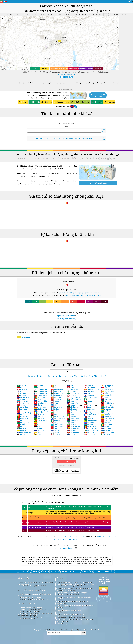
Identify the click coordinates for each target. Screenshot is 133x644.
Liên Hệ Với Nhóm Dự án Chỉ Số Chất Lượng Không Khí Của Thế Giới (35, 583)
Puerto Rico (90, 415)
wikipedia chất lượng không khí (73, 536)
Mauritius (73, 421)
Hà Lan (55, 401)
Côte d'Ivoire (40, 413)
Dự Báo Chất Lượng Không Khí (30, 611)
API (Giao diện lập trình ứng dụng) (31, 617)
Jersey (54, 423)
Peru (87, 407)
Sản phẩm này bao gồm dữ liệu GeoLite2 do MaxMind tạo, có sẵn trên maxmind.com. (75, 589)
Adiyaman (24, 337)
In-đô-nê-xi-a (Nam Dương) (57, 412)
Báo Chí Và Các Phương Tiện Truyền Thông (33, 586)
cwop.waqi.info (61, 603)
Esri (7, 69)
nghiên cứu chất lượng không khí (32, 590)
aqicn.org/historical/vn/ (66, 316)
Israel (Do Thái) (58, 419)
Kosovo (55, 430)
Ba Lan (21, 421)
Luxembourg (74, 397)
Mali (71, 415)
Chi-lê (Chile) (40, 407)
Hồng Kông (56, 399)
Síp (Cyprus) (107, 386)
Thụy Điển (106, 395)
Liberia (72, 395)
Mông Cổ (72, 430)
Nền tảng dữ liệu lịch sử (27, 619)
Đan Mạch (23, 389)
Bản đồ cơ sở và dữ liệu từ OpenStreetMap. (72, 617)
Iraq (54, 415)
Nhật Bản (89, 395)
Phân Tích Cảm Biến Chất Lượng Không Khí (34, 599)
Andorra (22, 409)
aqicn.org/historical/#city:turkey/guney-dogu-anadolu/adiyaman (79, 293)
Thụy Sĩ (105, 397)
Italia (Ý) (55, 421)
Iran (54, 413)
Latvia (71, 387)
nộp (83, 633)
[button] (2, 18)
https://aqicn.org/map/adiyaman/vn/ (67, 74)
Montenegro (74, 432)
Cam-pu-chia (40, 401)
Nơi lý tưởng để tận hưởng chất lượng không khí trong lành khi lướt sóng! (75, 620)
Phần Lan (89, 409)
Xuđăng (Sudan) (105, 435)
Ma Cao (72, 401)
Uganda (105, 415)
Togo (104, 401)
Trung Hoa (106, 405)
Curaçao (39, 417)
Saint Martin (90, 428)
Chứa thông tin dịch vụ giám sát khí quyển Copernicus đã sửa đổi (75, 607)
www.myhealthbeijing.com (65, 548)
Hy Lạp (55, 409)
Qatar (88, 417)
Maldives (72, 413)
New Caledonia (92, 389)
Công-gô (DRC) (41, 411)
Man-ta (72, 417)
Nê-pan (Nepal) (92, 387)
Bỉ (20, 415)
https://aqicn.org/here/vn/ (66, 89)
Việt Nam (106, 421)
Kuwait (55, 432)
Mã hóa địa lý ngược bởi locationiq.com (71, 614)
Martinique (73, 419)
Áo (20, 411)
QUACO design (63, 624)
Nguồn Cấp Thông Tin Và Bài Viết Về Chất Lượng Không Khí (34, 595)
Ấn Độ (21, 391)
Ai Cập (21, 399)
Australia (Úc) (24, 413)
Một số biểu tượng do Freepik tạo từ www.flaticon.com (69, 611)
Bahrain (22, 424)
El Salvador (40, 428)
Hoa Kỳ (55, 403)
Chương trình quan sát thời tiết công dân (71, 601)
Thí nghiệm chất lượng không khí (31, 598)
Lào (70, 386)
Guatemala (56, 395)
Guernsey (56, 397)
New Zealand (91, 391)
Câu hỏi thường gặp (26, 604)
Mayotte (72, 423)
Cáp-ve (38, 405)
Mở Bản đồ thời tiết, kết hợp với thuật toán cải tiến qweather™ (74, 598)
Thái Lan (106, 399)
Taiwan (105, 387)
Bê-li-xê (22, 428)
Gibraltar (56, 387)
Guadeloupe (57, 393)
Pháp (88, 411)
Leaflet (2, 68)
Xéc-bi (105, 426)
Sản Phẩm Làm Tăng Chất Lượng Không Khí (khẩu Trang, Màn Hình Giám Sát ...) (35, 614)
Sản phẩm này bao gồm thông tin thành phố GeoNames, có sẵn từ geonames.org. (72, 594)
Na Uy (71, 434)
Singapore (90, 434)
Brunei (21, 434)
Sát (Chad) (89, 432)
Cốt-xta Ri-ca (40, 395)
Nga (87, 393)
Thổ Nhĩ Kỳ (107, 393)
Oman (88, 401)
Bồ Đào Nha (23, 417)
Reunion (89, 423)
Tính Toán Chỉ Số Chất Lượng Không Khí (33, 609)
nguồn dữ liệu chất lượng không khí (31, 608)
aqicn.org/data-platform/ (66, 319)
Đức (20, 387)
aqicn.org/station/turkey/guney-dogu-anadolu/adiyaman (83, 295)
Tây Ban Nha (107, 391)
